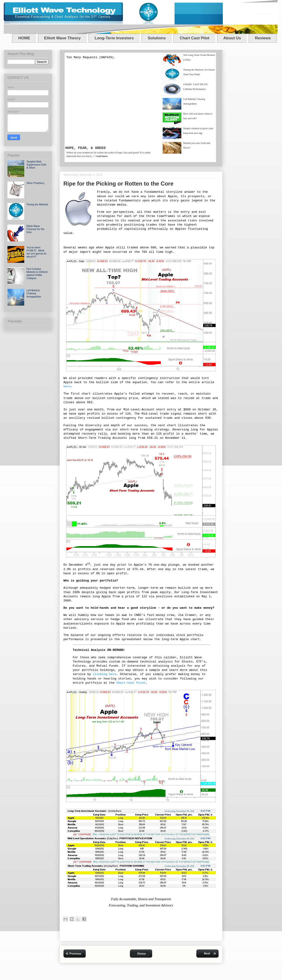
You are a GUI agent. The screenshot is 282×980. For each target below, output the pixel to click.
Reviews (263, 38)
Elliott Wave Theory (62, 38)
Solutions (157, 38)
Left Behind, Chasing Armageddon (34, 293)
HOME (24, 38)
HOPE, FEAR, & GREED (85, 148)
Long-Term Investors (114, 38)
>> (101, 156)
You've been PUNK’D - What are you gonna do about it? (36, 252)
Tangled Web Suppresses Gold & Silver (36, 165)
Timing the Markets (37, 204)
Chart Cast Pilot (195, 38)
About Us (232, 38)
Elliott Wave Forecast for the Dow (35, 229)
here (67, 387)
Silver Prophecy (35, 183)
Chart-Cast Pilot (131, 683)
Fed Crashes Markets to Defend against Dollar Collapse (37, 274)
